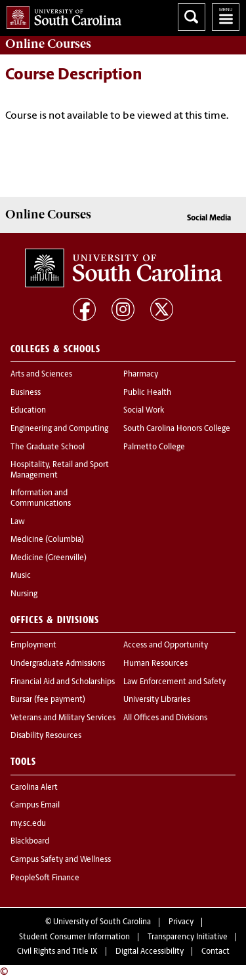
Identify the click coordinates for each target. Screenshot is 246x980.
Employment (33, 645)
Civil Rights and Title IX (57, 952)
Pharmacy (141, 375)
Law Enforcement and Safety (174, 682)
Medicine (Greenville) (49, 558)
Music (21, 576)
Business (26, 393)
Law (18, 522)
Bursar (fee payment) (48, 700)
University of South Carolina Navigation (226, 17)
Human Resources (155, 664)
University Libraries (157, 700)
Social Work (144, 411)
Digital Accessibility (150, 952)
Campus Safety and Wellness (61, 860)
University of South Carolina (102, 922)
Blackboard (30, 842)
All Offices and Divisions (165, 718)
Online (48, 44)
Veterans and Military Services (63, 718)
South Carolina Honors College (177, 429)
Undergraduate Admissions (58, 664)
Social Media (209, 218)
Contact (215, 952)
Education (28, 411)
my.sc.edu (28, 824)
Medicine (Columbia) (47, 540)
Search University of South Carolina (192, 17)
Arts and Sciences (41, 375)
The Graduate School (48, 447)
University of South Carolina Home (61, 15)
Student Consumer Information (74, 937)
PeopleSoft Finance (45, 878)
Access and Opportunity (166, 645)
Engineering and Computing (59, 429)
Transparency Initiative (188, 937)
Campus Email (35, 806)
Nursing (24, 594)
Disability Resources (46, 736)
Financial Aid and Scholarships (63, 682)
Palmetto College (154, 447)
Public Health (147, 393)
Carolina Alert (34, 788)
